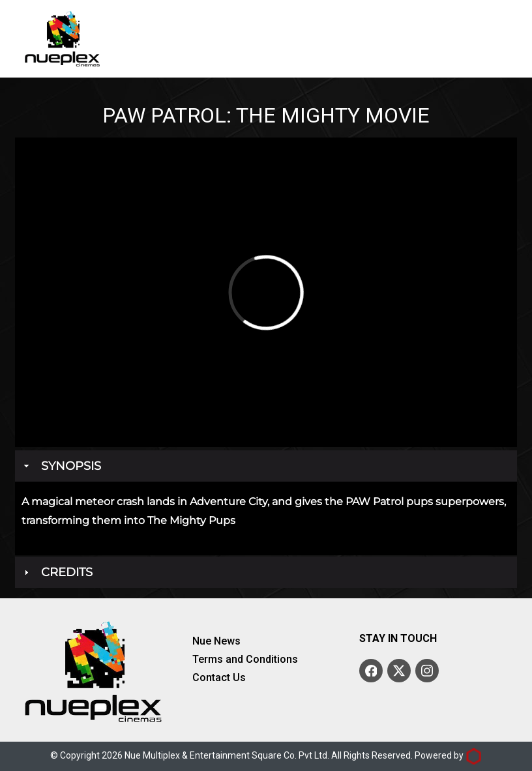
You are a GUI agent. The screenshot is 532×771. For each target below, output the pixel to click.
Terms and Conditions (245, 660)
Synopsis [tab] (61, 466)
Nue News (216, 641)
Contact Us (219, 678)
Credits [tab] (57, 572)
